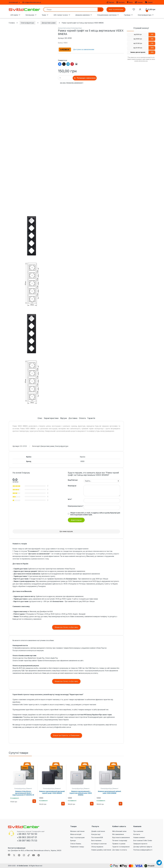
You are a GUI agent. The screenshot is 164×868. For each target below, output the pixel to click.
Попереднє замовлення (86, 78)
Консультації (96, 834)
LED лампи (14, 15)
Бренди (73, 840)
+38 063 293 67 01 (27, 837)
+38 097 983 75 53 (27, 841)
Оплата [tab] (82, 418)
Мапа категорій (76, 834)
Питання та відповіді (120, 840)
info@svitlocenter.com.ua (32, 2)
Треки (44, 15)
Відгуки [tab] (64, 418)
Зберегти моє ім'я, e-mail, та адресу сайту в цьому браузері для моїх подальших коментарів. (95, 514)
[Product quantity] (65, 78)
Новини (139, 2)
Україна (82, 457)
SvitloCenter (23, 866)
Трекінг (149, 2)
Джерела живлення (83, 15)
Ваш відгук (72, 486)
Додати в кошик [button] (34, 801)
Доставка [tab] (73, 418)
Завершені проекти (140, 844)
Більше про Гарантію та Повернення (66, 735)
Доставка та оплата (120, 850)
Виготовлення (96, 840)
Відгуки (110, 2)
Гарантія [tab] (91, 418)
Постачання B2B (97, 837)
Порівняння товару (77, 847)
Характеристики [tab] (51, 418)
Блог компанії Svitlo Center (143, 840)
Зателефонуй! (13, 2)
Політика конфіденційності (143, 850)
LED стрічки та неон (61, 15)
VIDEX (82, 461)
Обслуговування (97, 847)
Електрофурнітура (145, 15)
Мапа (130, 2)
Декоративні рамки (49, 23)
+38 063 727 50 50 (27, 834)
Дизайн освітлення (98, 831)
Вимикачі (29, 788)
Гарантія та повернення (121, 847)
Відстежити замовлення (121, 837)
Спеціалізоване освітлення (107, 15)
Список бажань (76, 844)
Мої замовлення (118, 834)
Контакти (120, 2)
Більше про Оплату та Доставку (66, 627)
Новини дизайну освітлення (101, 850)
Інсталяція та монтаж (99, 844)
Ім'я (70, 499)
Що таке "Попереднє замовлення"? (72, 83)
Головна (12, 23)
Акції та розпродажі (116, 9)
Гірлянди (127, 15)
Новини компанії (139, 837)
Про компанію (138, 831)
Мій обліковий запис (119, 831)
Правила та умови (119, 844)
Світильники (30, 15)
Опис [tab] (40, 418)
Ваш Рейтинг (73, 480)
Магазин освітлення (77, 831)
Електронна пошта (76, 506)
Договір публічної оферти (143, 847)
